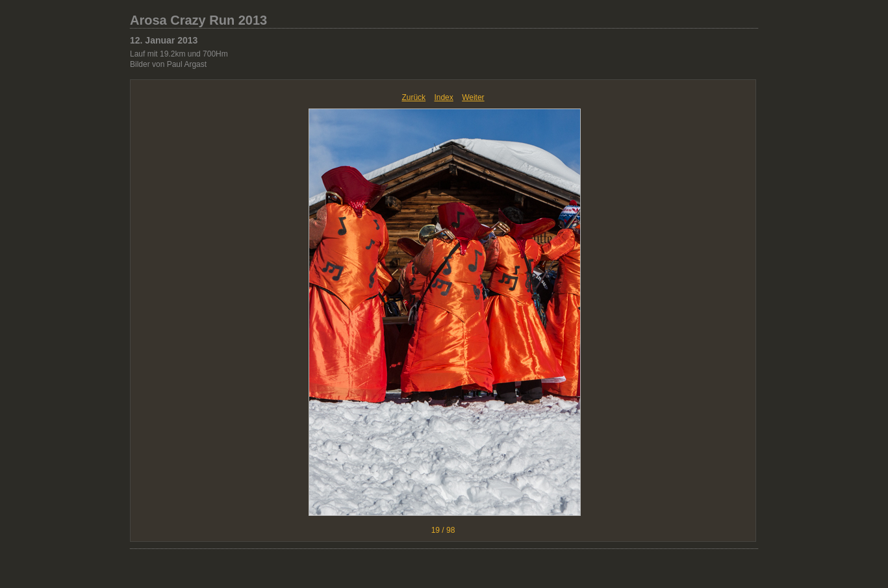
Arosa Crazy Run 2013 (198, 20)
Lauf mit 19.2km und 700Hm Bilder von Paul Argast (179, 59)
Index (443, 97)
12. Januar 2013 (164, 40)
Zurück (413, 97)
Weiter (473, 97)
